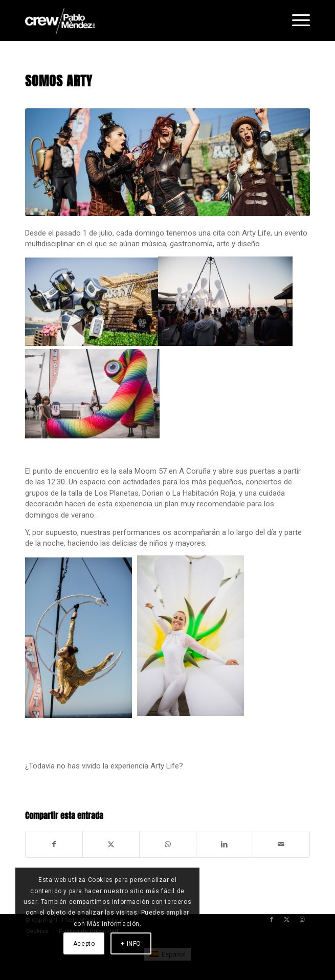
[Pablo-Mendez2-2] (139, 20)
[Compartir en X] (111, 844)
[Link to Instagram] (302, 920)
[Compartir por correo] (281, 844)
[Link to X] (287, 920)
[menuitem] (296, 20)
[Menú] (296, 20)
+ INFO (131, 944)
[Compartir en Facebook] (54, 844)
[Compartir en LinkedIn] (225, 844)
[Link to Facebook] (272, 920)
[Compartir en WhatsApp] (168, 844)
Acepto (84, 944)
